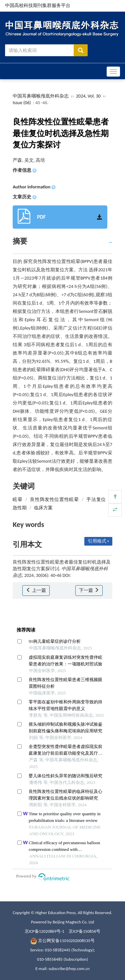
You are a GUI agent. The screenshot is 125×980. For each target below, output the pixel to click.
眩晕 (17, 499)
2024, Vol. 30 (89, 96)
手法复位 (96, 499)
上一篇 (36, 590)
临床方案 (43, 508)
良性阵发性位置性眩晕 (54, 499)
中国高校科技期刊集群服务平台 (38, 5)
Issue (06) (22, 103)
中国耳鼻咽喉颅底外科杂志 (41, 96)
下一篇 (89, 590)
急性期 (20, 508)
